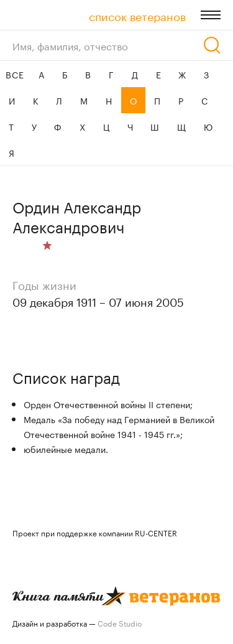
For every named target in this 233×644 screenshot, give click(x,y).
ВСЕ (15, 74)
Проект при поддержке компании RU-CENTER (95, 532)
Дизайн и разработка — (77, 623)
